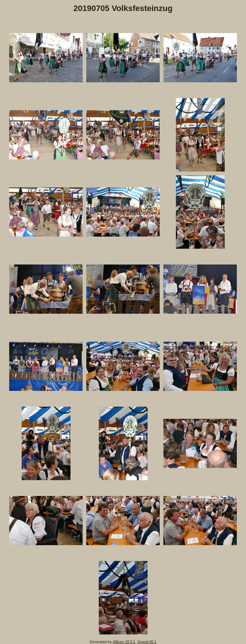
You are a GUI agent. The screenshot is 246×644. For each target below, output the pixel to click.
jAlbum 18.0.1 (124, 642)
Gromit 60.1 (147, 642)
